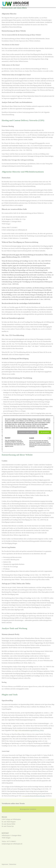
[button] (27, 432)
